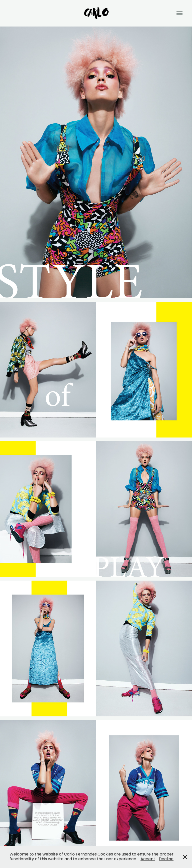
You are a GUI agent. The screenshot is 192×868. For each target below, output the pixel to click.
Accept (148, 859)
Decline (166, 859)
